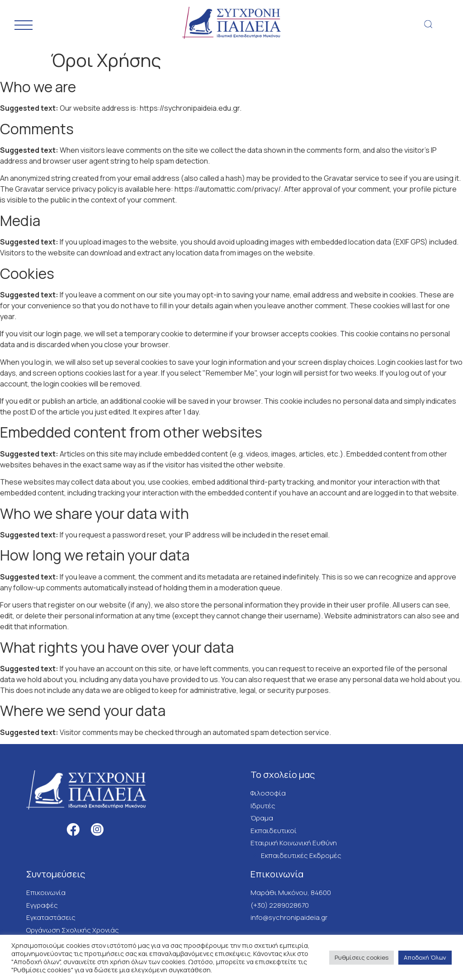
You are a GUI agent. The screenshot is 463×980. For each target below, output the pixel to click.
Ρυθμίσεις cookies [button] (361, 957)
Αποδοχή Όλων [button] (425, 957)
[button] (428, 24)
